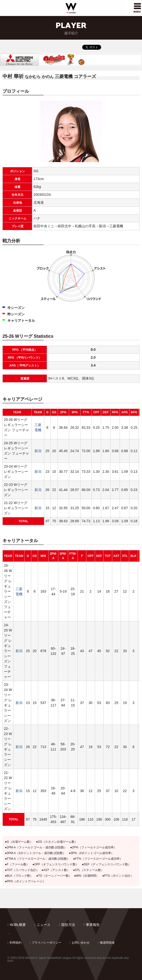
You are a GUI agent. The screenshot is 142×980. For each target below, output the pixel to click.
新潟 (38, 451)
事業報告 (93, 925)
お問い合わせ (81, 943)
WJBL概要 (18, 925)
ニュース (44, 925)
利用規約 (16, 943)
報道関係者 (107, 943)
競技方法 (68, 925)
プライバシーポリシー (47, 943)
